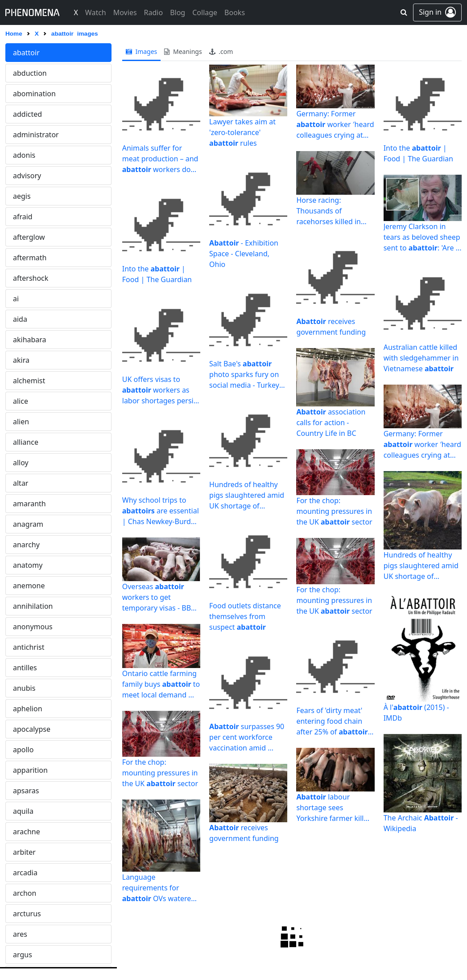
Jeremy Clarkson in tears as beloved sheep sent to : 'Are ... (423, 237)
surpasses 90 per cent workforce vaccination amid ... (247, 737)
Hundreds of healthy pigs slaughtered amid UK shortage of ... (247, 495)
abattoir (26, 53)
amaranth (29, 504)
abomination (34, 94)
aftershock (31, 278)
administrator (36, 135)
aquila (23, 811)
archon (25, 893)
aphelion (28, 709)
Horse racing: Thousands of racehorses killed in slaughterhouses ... (329, 211)
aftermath (30, 258)
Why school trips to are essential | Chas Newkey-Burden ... (161, 511)
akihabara (30, 340)
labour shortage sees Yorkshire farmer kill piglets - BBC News (330, 808)
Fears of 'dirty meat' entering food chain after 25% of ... (335, 721)
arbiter (24, 852)
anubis (24, 688)
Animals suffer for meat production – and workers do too (160, 159)
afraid (23, 217)
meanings (183, 51)
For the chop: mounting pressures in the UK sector (160, 773)
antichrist (29, 647)
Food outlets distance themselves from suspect (245, 616)
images (142, 51)
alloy (21, 463)
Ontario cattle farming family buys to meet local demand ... (161, 684)
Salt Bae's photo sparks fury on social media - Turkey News (244, 375)
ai (16, 299)
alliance (26, 442)
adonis (24, 155)
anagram (28, 524)
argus (23, 955)
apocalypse (32, 729)
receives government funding (244, 833)
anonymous (33, 627)
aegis (22, 196)
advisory (27, 176)
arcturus (27, 914)
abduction (30, 73)
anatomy (28, 565)
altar (21, 483)
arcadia (25, 873)
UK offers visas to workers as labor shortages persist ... (161, 390)
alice (21, 401)
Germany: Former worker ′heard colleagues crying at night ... (335, 125)
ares (20, 934)
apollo (23, 750)
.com (221, 51)
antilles (25, 668)
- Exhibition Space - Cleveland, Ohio (244, 254)
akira (21, 360)
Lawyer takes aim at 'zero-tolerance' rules (242, 132)
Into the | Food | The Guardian (157, 274)
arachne (27, 832)
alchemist (29, 381)
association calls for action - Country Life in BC (331, 422)
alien (21, 422)
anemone (29, 586)
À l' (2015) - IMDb (416, 713)
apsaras (26, 791)
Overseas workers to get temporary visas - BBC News (159, 597)
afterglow (29, 237)
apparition (30, 770)
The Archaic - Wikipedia (421, 823)
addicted (27, 114)
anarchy (26, 545)
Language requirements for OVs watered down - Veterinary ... (161, 888)
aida (20, 319)
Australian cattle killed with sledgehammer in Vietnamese (421, 358)
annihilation (33, 606)
